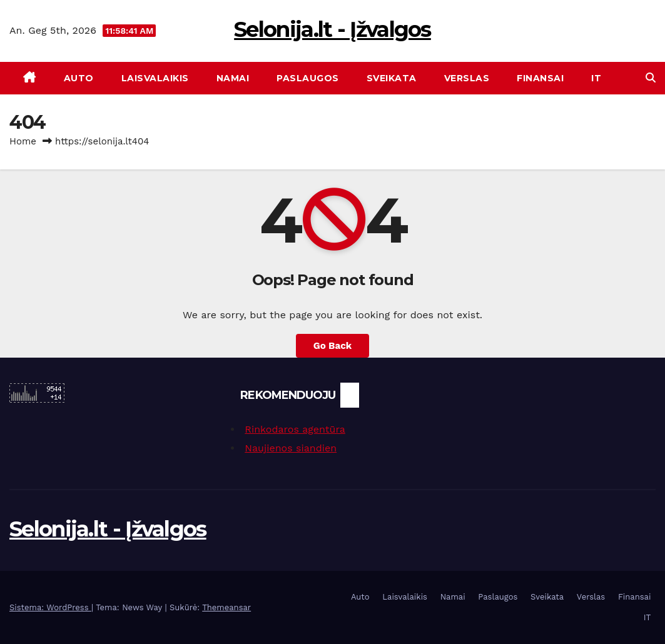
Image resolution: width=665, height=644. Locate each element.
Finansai (540, 78)
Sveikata (392, 78)
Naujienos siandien (291, 448)
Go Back (333, 346)
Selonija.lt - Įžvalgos (332, 29)
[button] (651, 78)
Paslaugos (308, 78)
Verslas (467, 78)
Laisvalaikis (155, 78)
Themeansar (226, 607)
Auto (79, 78)
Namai (233, 78)
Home (23, 141)
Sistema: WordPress (50, 607)
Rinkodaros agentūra (295, 429)
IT (596, 78)
